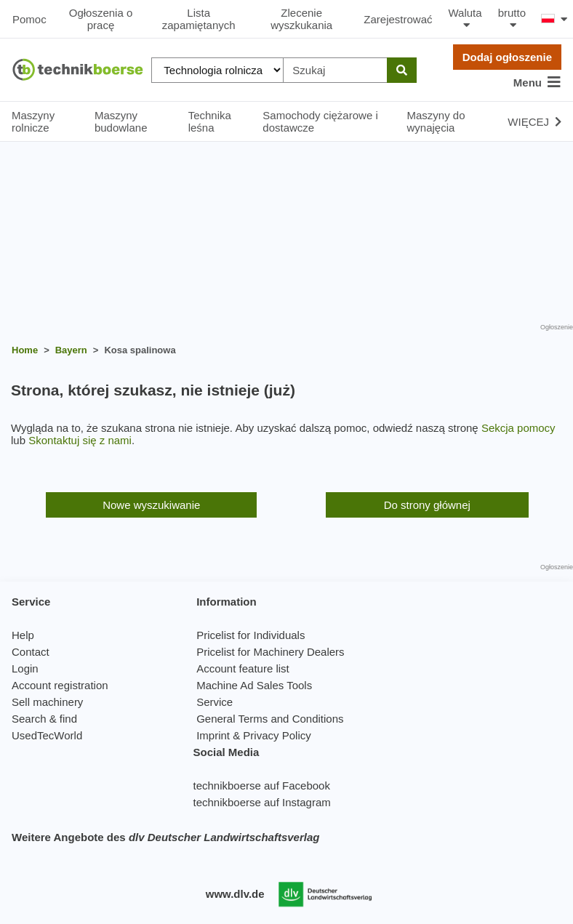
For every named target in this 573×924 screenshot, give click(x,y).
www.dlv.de (235, 894)
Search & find (44, 719)
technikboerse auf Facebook (261, 786)
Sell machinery (47, 702)
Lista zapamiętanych (199, 19)
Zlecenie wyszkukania (301, 19)
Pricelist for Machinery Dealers (270, 652)
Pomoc (29, 19)
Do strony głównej (427, 505)
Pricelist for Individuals (251, 635)
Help (23, 635)
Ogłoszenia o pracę (101, 19)
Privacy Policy (277, 735)
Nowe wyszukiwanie (151, 505)
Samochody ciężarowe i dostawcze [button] (320, 121)
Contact (31, 652)
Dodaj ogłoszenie (507, 57)
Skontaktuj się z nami (80, 440)
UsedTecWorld (47, 735)
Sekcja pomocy (518, 428)
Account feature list (243, 668)
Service (215, 702)
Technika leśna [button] (210, 121)
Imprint (213, 735)
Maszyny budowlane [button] (121, 121)
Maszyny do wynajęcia (436, 121)
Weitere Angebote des (165, 837)
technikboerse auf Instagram (261, 802)
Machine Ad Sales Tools (254, 685)
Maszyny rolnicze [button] (33, 121)
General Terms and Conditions (270, 719)
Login (25, 668)
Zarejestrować (398, 19)
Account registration (60, 685)
